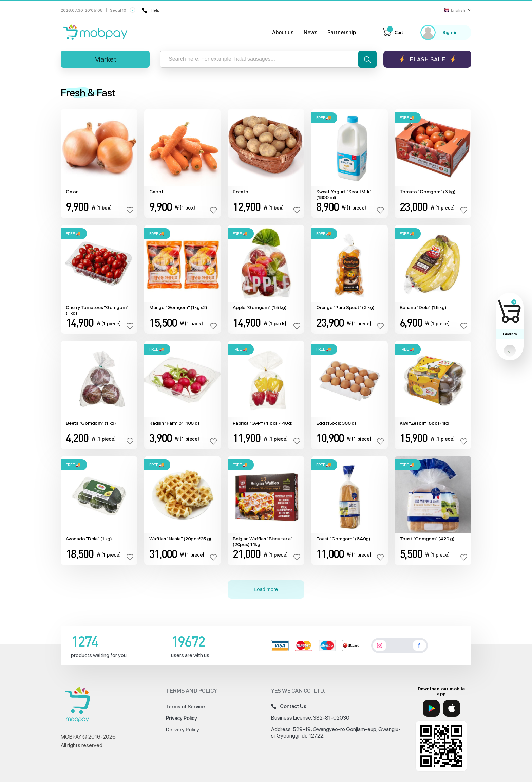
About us (283, 32)
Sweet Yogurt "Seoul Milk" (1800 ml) (344, 194)
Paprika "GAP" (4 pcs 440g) (263, 423)
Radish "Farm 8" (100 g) (174, 423)
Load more (266, 589)
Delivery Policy (183, 730)
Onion (72, 192)
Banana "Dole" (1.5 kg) (423, 307)
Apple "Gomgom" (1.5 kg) (260, 307)
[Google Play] (431, 708)
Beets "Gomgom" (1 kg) (91, 423)
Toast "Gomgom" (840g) (343, 539)
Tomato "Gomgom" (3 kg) (428, 192)
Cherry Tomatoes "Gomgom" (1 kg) (97, 310)
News (310, 32)
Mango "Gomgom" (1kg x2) (178, 307)
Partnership (342, 32)
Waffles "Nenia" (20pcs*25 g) (180, 539)
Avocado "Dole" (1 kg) (89, 539)
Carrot (156, 192)
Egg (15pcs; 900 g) (336, 423)
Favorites (510, 334)
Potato (241, 192)
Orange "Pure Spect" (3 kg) (345, 307)
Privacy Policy (182, 718)
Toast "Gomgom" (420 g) (427, 539)
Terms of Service (185, 707)
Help (151, 10)
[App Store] (452, 708)
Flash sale (427, 59)
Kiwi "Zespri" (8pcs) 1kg (424, 423)
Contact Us (289, 706)
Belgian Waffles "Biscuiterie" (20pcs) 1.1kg (263, 541)
